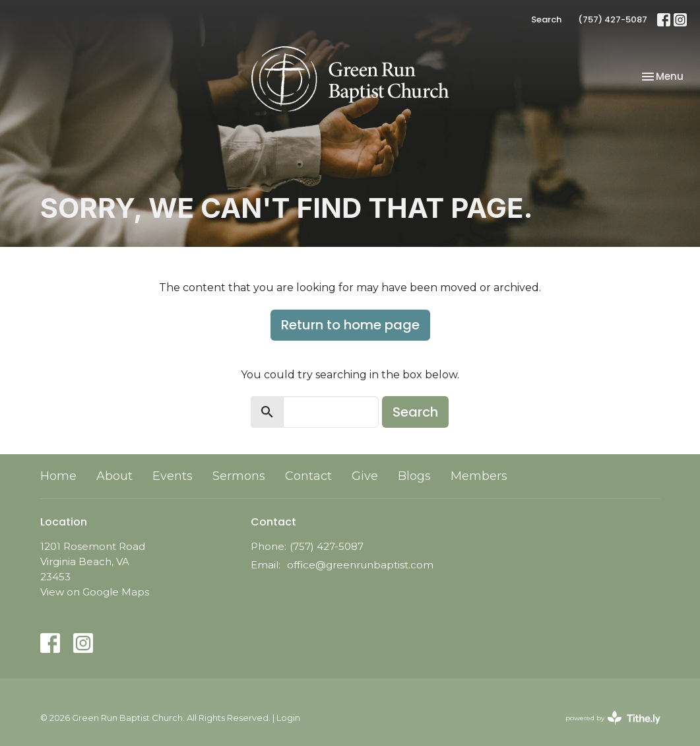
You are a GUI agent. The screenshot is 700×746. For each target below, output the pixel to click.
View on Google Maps (95, 592)
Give (365, 476)
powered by (613, 718)
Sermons (239, 476)
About (114, 476)
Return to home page (350, 325)
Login (288, 718)
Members (479, 476)
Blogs (414, 476)
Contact (308, 476)
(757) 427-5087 (613, 19)
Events (173, 476)
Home (58, 476)
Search (546, 19)
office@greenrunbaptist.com (360, 565)
